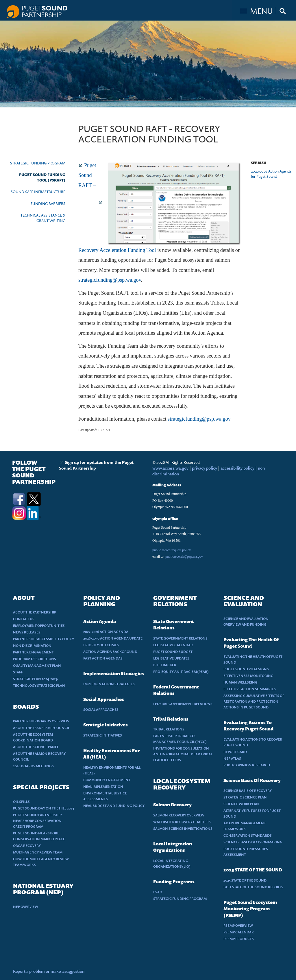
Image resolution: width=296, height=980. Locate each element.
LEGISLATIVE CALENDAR (173, 645)
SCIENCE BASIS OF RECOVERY (248, 791)
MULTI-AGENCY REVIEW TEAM (38, 852)
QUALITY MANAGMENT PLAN (37, 665)
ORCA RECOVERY (27, 846)
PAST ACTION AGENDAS (103, 658)
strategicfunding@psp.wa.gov (110, 280)
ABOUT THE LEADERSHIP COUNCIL (41, 728)
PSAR (158, 892)
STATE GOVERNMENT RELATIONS (180, 638)
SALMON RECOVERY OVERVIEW (179, 815)
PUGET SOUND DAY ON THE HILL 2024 (44, 808)
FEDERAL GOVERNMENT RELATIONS (183, 704)
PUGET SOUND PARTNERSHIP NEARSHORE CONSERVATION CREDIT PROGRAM (37, 821)
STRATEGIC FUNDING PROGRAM (38, 163)
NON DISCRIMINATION (32, 645)
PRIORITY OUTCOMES (101, 645)
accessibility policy (237, 468)
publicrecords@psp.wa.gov (184, 556)
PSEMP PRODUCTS (239, 939)
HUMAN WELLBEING (240, 682)
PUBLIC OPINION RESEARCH (247, 765)
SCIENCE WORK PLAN (241, 804)
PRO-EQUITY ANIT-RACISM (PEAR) (181, 672)
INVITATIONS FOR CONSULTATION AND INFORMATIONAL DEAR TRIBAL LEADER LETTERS (183, 754)
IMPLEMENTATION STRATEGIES (109, 684)
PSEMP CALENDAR (239, 932)
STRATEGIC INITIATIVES (103, 735)
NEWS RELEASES (27, 632)
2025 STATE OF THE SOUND (245, 880)
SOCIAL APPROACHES (101, 709)
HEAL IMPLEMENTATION (103, 786)
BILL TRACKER (165, 665)
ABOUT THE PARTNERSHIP (35, 612)
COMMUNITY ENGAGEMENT (107, 780)
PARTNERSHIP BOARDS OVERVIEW (41, 721)
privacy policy (205, 468)
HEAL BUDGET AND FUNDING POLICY (114, 806)
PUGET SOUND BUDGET (173, 652)
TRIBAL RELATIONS (169, 729)
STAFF (18, 672)
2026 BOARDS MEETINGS (33, 766)
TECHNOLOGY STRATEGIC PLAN (39, 685)
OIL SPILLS (21, 802)
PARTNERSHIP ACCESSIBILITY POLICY (44, 639)
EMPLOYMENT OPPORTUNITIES (39, 625)
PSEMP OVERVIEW (238, 925)
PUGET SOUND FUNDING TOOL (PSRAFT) (42, 177)
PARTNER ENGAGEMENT (33, 652)
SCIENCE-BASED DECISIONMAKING (253, 842)
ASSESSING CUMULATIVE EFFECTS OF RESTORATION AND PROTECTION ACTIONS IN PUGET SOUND (254, 701)
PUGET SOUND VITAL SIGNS (246, 669)
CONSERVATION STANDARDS (248, 835)
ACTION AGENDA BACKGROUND (110, 652)
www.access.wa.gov (170, 468)
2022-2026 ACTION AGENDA (106, 632)
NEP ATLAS (232, 758)
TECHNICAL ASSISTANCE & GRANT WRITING (43, 218)
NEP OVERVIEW (26, 907)
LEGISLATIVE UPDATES (171, 658)
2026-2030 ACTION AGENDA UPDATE (113, 638)
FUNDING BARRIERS (48, 204)
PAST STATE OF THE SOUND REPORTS (253, 887)
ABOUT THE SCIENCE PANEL (36, 747)
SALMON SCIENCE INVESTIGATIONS (183, 828)
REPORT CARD (235, 752)
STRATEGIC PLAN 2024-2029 (35, 679)
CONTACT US (24, 619)
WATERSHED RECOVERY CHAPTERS (182, 822)
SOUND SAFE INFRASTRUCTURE (38, 192)
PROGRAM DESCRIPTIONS (35, 659)
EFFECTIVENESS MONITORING (248, 676)
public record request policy (172, 550)
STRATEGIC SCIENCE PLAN (245, 797)
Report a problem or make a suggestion (49, 971)
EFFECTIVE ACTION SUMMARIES (250, 689)
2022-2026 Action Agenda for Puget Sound (271, 174)
